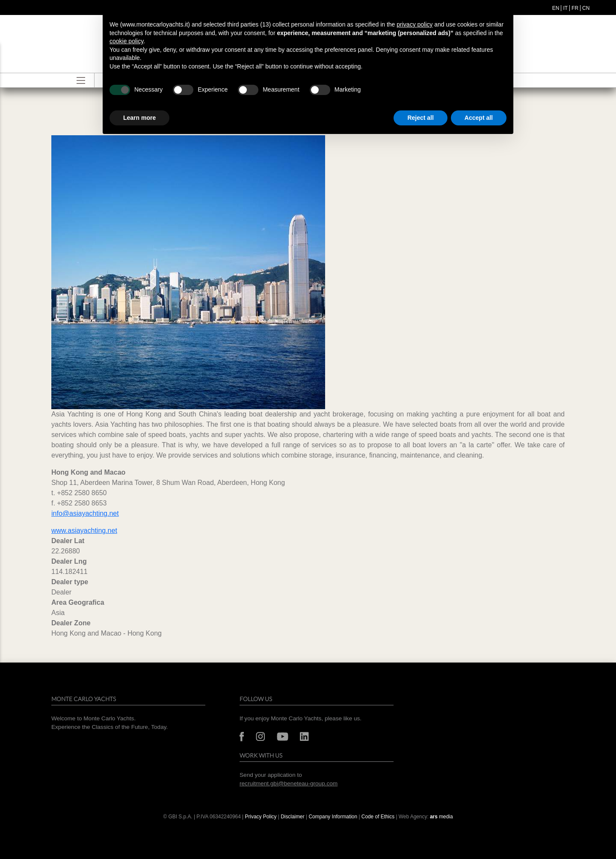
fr (575, 8)
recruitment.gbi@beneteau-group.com (289, 783)
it (565, 8)
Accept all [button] (479, 118)
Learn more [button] (139, 118)
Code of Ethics (378, 817)
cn (586, 8)
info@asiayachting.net (85, 513)
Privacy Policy (261, 817)
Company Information (333, 817)
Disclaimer (293, 817)
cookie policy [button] (126, 41)
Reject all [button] (420, 118)
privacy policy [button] (415, 24)
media (441, 817)
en (556, 8)
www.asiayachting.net (84, 531)
